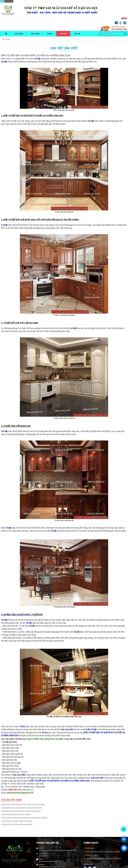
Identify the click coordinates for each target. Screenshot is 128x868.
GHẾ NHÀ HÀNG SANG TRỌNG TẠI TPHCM (16, 808)
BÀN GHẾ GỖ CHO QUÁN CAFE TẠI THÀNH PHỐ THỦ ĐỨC (21, 795)
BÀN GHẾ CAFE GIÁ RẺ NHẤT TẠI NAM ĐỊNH (17, 812)
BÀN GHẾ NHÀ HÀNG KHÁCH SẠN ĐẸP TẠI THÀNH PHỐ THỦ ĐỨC (24, 805)
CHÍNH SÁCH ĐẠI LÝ (92, 842)
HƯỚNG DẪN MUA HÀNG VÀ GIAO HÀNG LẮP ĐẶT (103, 839)
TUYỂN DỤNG (90, 836)
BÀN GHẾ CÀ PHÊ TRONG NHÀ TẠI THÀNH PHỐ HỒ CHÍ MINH (23, 792)
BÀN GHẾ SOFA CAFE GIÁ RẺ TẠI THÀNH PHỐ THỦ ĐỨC (21, 798)
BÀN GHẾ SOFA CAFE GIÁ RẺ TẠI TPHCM (16, 802)
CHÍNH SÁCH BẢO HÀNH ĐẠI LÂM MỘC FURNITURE (103, 846)
